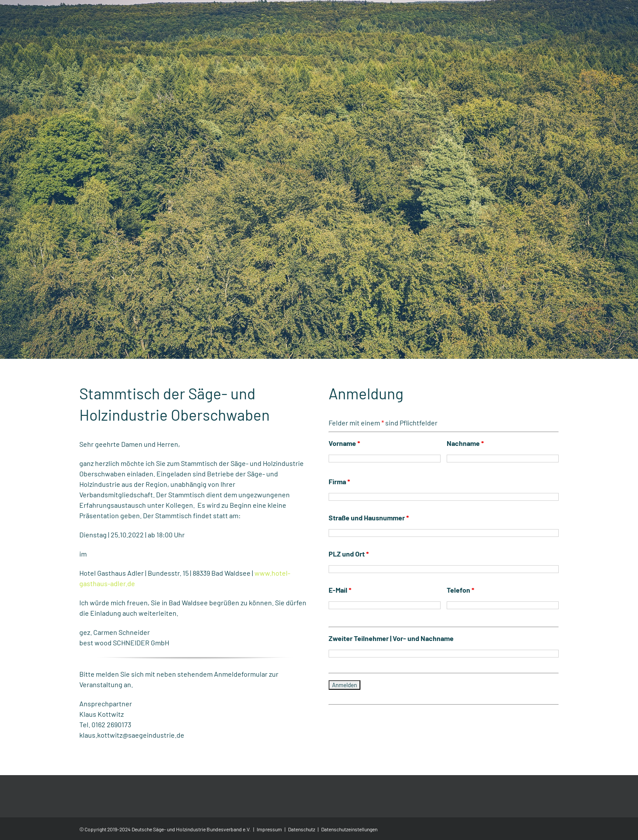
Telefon (460, 626)
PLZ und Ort (349, 590)
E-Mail (340, 626)
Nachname (465, 480)
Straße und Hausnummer (369, 554)
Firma (339, 518)
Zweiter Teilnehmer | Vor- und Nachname (391, 675)
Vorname (344, 480)
